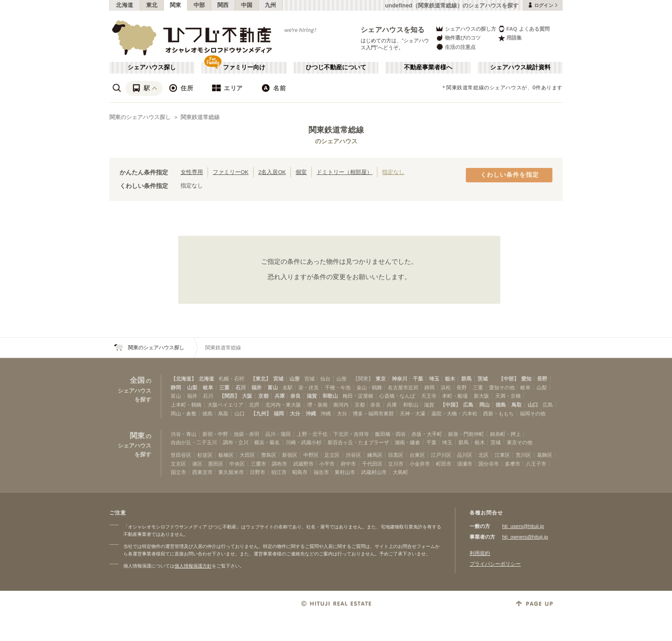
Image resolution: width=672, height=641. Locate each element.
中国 (247, 5)
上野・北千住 (312, 434)
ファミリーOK (231, 172)
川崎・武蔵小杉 (304, 442)
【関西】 (229, 396)
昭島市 (300, 472)
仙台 (325, 379)
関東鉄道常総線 (200, 117)
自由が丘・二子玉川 (194, 442)
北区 (484, 455)
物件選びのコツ (458, 38)
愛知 (526, 379)
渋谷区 (353, 455)
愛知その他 (502, 387)
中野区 (311, 455)
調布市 (279, 464)
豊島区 (269, 455)
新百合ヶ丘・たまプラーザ (358, 442)
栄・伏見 (309, 387)
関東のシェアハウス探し (140, 117)
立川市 (396, 464)
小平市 (327, 464)
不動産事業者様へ (428, 67)
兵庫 (280, 396)
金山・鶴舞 (369, 387)
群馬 (466, 379)
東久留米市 (231, 472)
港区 (197, 464)
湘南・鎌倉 (407, 442)
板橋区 (226, 455)
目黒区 (396, 455)
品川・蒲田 (278, 434)
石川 (241, 387)
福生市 (321, 472)
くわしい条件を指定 (510, 175)
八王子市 (536, 464)
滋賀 (312, 396)
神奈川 (400, 379)
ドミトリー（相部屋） (344, 172)
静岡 (176, 387)
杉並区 (205, 455)
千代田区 (372, 464)
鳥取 (517, 405)
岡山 (484, 405)
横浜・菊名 (267, 442)
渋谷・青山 (184, 434)
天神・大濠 (413, 414)
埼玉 (434, 379)
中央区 (237, 464)
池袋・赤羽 (246, 434)
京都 (263, 396)
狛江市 (279, 472)
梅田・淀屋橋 (358, 396)
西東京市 (202, 472)
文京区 (178, 464)
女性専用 (192, 172)
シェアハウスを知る (393, 30)
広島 (468, 405)
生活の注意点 (455, 47)
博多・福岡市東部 (373, 414)
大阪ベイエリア (225, 405)
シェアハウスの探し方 (466, 29)
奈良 (296, 396)
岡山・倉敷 (184, 414)
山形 (295, 379)
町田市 (444, 464)
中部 (199, 5)
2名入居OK (272, 172)
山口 (533, 405)
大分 (295, 414)
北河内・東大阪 (283, 405)
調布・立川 (236, 442)
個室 (301, 172)
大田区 (247, 455)
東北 (152, 5)
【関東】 (363, 379)
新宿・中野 (215, 434)
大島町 (400, 472)
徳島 (501, 405)
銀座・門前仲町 (466, 434)
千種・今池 (338, 387)
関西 (223, 5)
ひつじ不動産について (336, 67)
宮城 (278, 379)
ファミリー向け (244, 67)
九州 (271, 5)
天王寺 (429, 396)
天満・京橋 (508, 396)
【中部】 (509, 379)
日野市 (258, 472)
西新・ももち (498, 414)
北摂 (254, 405)
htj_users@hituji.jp (523, 526)
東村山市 (345, 472)
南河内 (341, 405)
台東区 (417, 455)
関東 (176, 5)
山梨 (192, 387)
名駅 (288, 387)
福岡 (279, 414)
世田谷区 (181, 455)
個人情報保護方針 (193, 566)
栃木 (450, 379)
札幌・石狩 (232, 379)
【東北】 (261, 379)
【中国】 (450, 405)
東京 (381, 379)
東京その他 (520, 442)
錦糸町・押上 (505, 434)
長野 (542, 379)
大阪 (247, 396)
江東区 (502, 455)
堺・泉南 (317, 405)
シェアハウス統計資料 (520, 67)
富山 (273, 387)
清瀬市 (465, 464)
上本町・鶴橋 (186, 405)
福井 (256, 387)
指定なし (393, 172)
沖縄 (311, 414)
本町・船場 (455, 396)
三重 (224, 387)
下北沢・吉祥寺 (351, 434)
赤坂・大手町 (427, 434)
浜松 (446, 387)
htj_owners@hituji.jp (525, 537)
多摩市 (513, 464)
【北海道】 (184, 379)
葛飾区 (545, 455)
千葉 (418, 379)
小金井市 (420, 464)
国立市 (178, 472)
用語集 (510, 38)
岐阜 (208, 387)
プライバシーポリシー (495, 564)
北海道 (125, 5)
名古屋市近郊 (403, 387)
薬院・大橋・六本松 (454, 414)
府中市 (348, 464)
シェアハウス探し (152, 67)
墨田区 (216, 464)
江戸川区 (441, 455)
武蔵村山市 (374, 472)
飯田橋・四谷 (390, 434)
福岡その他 (533, 414)
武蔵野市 (303, 464)
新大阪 (481, 396)
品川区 (465, 455)
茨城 (483, 379)
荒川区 (523, 455)
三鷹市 (259, 464)
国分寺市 (489, 464)
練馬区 (375, 455)
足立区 (332, 455)
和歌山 (330, 396)
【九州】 (261, 414)
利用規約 (480, 553)
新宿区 (290, 455)
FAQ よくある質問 (524, 29)
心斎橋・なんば (397, 396)
